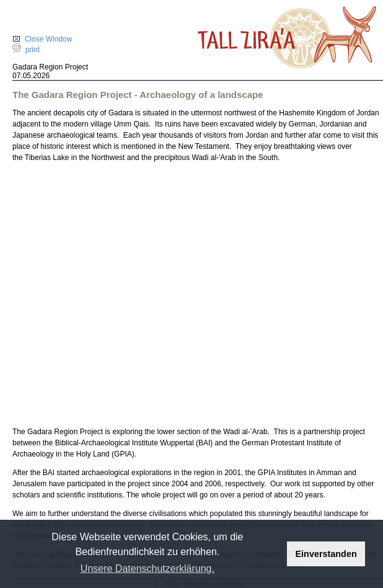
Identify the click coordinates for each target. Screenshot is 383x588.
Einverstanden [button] (326, 554)
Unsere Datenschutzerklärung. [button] (147, 568)
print (26, 50)
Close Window (42, 39)
